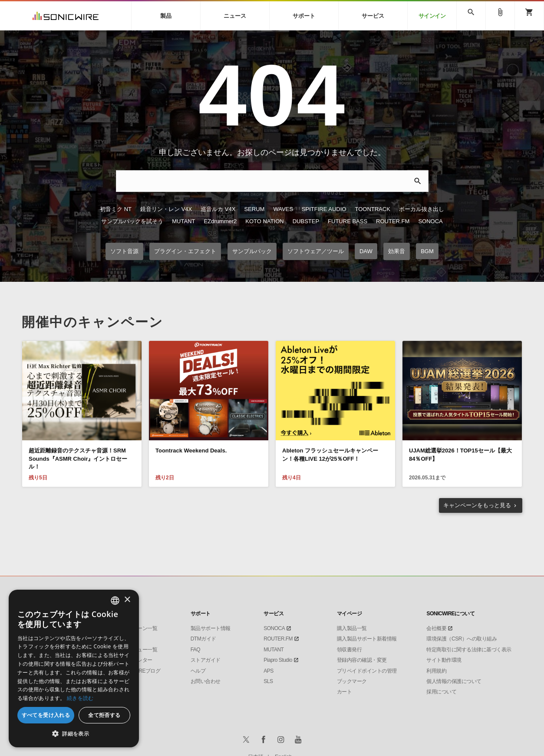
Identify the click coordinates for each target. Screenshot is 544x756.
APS (269, 671)
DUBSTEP (306, 221)
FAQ (196, 650)
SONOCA (430, 221)
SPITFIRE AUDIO (324, 209)
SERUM (254, 209)
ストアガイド (206, 660)
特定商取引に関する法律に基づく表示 (469, 650)
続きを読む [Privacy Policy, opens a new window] (80, 698)
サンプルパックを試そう (132, 221)
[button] (74, 734)
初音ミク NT (116, 209)
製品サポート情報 (211, 628)
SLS (268, 681)
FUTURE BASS (348, 221)
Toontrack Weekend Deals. (191, 451)
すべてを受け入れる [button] (46, 715)
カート (345, 692)
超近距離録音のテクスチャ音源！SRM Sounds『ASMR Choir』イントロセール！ (78, 458)
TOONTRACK (372, 209)
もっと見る (477, 505)
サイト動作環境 (444, 660)
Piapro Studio (278, 660)
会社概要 (436, 628)
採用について (441, 692)
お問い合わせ (206, 681)
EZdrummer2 (220, 221)
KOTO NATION (264, 221)
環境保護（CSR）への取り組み (462, 639)
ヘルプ (198, 671)
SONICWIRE (66, 16)
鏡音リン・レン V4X (166, 209)
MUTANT (183, 221)
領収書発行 (349, 650)
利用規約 (436, 671)
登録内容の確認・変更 (362, 660)
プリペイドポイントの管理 (367, 671)
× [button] (127, 600)
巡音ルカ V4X (218, 209)
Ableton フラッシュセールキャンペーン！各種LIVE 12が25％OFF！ (330, 454)
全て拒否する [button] (104, 715)
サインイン (432, 16)
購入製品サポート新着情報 (367, 639)
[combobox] (115, 601)
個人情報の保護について (454, 681)
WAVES (283, 209)
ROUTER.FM (393, 221)
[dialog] (74, 669)
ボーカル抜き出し (422, 209)
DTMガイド (203, 639)
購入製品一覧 (352, 628)
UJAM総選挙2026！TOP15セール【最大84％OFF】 (460, 454)
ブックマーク (352, 681)
